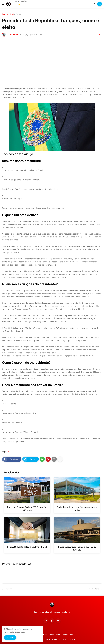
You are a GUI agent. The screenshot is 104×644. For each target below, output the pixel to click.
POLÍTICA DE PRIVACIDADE (54, 639)
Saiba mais (20, 632)
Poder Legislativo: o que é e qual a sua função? (77, 548)
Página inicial (8, 14)
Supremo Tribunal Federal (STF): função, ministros (27, 508)
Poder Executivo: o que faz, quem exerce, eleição (77, 508)
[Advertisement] (52, 61)
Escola (18, 14)
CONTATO (73, 639)
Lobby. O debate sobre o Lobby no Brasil (27, 547)
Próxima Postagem (93, 589)
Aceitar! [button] (10, 638)
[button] (3, 4)
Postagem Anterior (11, 589)
